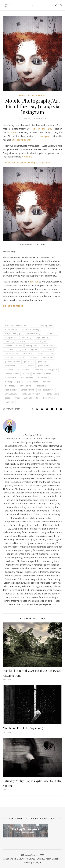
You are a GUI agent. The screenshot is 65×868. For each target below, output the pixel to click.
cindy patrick (32, 346)
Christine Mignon (39, 342)
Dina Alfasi (47, 350)
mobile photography (14, 382)
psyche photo (25, 386)
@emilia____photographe (41, 325)
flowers (50, 354)
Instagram (12, 132)
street (17, 398)
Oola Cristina (33, 382)
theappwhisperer (50, 398)
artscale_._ (9, 342)
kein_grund (52, 370)
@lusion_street (11, 329)
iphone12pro (48, 358)
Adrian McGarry (34, 334)
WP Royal (37, 862)
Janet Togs (43, 362)
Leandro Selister (12, 374)
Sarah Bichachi (11, 394)
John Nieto (38, 370)
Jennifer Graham (27, 366)
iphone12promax (12, 362)
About (48, 859)
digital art (22, 350)
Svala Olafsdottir (31, 398)
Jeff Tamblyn (10, 366)
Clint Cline (9, 350)
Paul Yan (46, 382)
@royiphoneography (14, 334)
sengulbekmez (53, 394)
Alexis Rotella (50, 334)
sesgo (7, 398)
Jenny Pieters (44, 366)
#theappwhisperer (21, 140)
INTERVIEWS (19, 859)
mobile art (42, 378)
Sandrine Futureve (46, 390)
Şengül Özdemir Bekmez (32, 394)
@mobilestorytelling (30, 329)
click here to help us (13, 306)
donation (34, 282)
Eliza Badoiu (28, 354)
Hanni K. (21, 358)
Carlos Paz (23, 342)
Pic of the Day (37, 96)
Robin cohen (41, 386)
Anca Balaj (27, 338)
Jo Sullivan (9, 370)
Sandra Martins (27, 390)
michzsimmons (27, 378)
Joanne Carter (24, 370)
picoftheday (10, 386)
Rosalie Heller (11, 390)
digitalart (34, 350)
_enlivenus (9, 402)
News (22, 96)
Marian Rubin (10, 378)
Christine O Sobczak (13, 346)
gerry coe (9, 358)
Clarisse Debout (48, 346)
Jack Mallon (29, 362)
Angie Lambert (42, 338)
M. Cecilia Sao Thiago (42, 374)
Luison (26, 374)
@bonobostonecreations (16, 325)
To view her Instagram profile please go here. (27, 163)
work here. (27, 157)
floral (40, 354)
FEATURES (40, 859)
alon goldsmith (11, 338)
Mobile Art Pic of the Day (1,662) (23, 728)
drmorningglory (12, 354)
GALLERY (56, 859)
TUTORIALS (30, 859)
